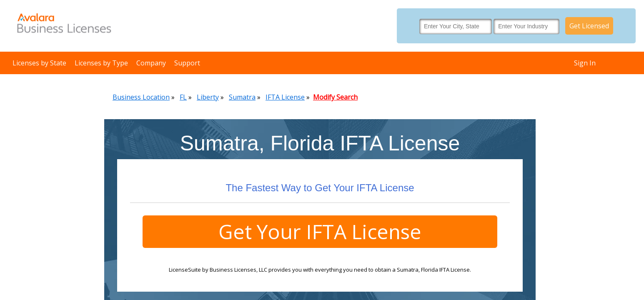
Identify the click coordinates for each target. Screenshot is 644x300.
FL (183, 97)
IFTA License (285, 97)
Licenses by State (39, 63)
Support (187, 63)
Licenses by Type (101, 63)
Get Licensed (589, 26)
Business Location (141, 97)
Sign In (585, 63)
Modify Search (335, 97)
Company (151, 63)
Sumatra (242, 97)
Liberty (208, 97)
